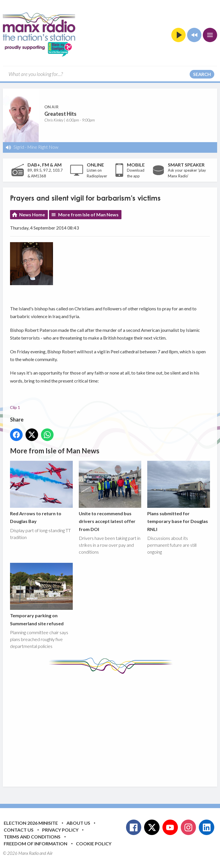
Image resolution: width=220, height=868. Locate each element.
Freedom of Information (36, 843)
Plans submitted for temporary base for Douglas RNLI (179, 496)
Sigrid (19, 147)
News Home (32, 214)
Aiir (50, 853)
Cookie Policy (94, 843)
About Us (78, 823)
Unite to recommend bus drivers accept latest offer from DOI (110, 496)
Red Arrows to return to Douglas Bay (41, 492)
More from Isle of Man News (88, 214)
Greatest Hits (60, 114)
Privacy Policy (60, 830)
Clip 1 (15, 407)
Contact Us (19, 830)
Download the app (136, 173)
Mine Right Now (43, 147)
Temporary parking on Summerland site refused (41, 594)
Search (202, 74)
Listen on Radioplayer (97, 173)
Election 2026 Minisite (31, 823)
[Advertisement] (115, 726)
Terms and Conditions (32, 837)
